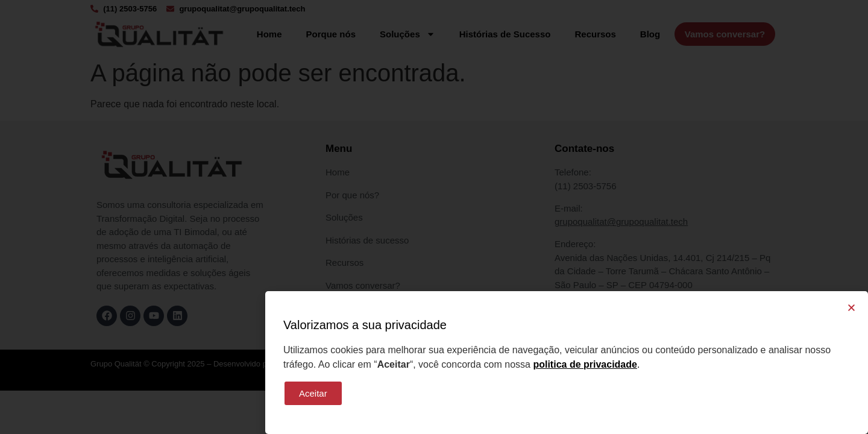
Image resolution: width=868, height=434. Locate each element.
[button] (851, 308)
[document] (434, 217)
